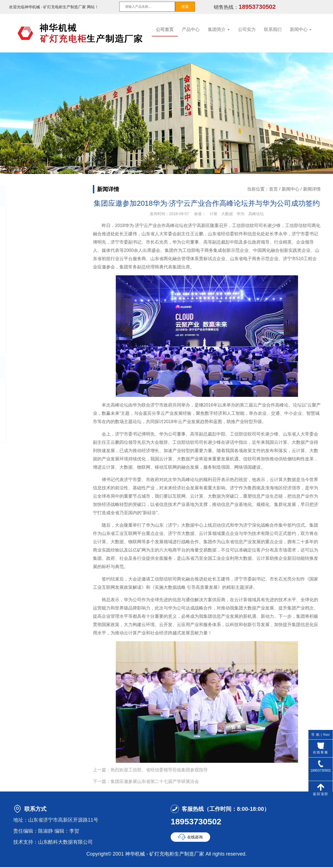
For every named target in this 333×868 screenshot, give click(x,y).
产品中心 (191, 29)
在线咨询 (195, 837)
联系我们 (273, 29)
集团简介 (219, 29)
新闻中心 (301, 29)
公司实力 (247, 29)
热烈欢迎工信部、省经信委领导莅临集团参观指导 (166, 770)
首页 (281, 189)
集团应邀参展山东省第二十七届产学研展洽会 (162, 781)
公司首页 (165, 29)
